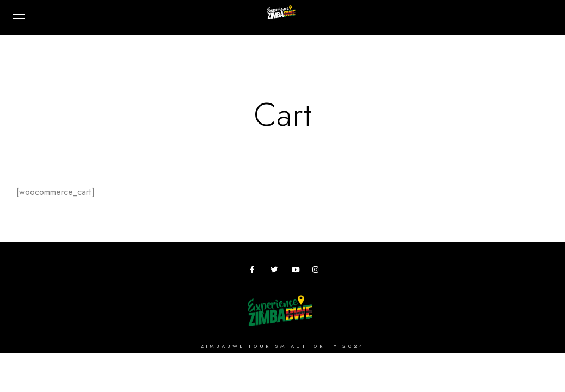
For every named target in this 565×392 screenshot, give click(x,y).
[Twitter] (276, 272)
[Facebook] (255, 272)
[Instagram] (318, 272)
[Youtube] (297, 272)
